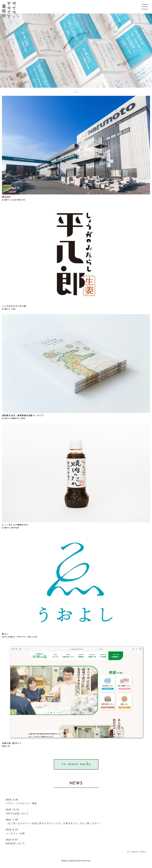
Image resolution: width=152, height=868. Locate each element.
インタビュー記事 (15, 833)
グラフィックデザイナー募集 (21, 803)
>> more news (137, 852)
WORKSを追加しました (17, 813)
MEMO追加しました (15, 843)
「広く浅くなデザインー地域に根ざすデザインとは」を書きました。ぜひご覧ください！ (54, 823)
